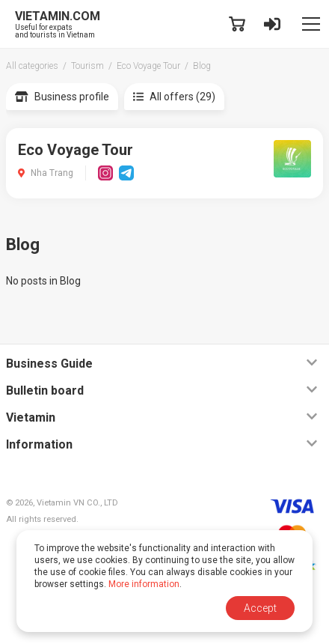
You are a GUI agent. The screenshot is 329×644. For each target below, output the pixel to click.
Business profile (62, 97)
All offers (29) (174, 97)
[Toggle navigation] (311, 24)
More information (144, 584)
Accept (260, 608)
